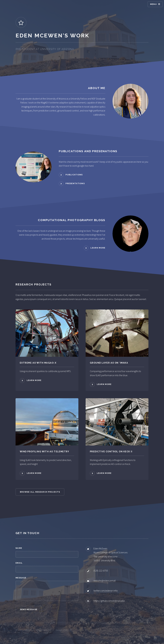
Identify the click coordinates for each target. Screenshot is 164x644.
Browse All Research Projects (40, 492)
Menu (153, 4)
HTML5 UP (67, 630)
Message (21, 578)
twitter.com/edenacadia (105, 591)
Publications (74, 175)
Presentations (75, 183)
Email (19, 563)
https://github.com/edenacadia (109, 601)
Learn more (98, 248)
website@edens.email (105, 581)
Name (19, 548)
